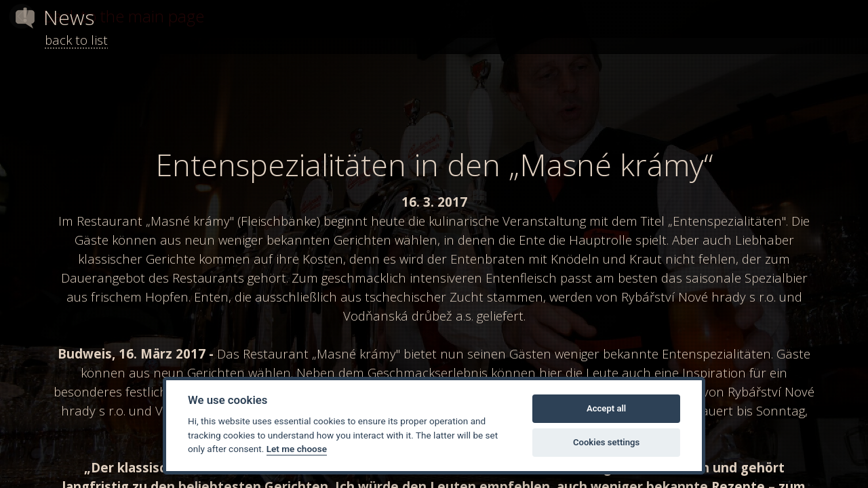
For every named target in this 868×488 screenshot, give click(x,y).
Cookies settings (606, 442)
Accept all (606, 408)
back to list (76, 40)
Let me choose (297, 449)
